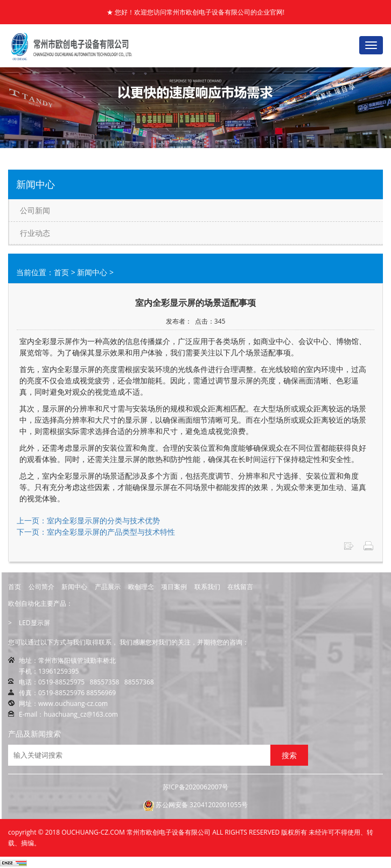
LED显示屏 (34, 623)
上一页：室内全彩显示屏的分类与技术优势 (88, 520)
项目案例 (174, 587)
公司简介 (41, 587)
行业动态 (35, 233)
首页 (61, 272)
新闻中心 (92, 272)
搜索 (289, 755)
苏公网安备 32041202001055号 (195, 806)
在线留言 (240, 587)
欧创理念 (141, 587)
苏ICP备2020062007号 (196, 787)
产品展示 (108, 587)
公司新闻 (35, 210)
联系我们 (207, 587)
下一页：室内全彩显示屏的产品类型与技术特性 (96, 532)
